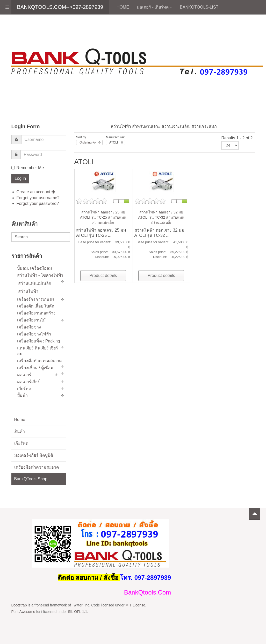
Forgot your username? (38, 198)
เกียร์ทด (24, 389)
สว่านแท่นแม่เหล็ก (35, 283)
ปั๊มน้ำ (22, 395)
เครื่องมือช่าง (29, 327)
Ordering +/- (88, 142)
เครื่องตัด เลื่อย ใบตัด (36, 306)
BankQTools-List (199, 7)
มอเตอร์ (24, 375)
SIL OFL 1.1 (77, 612)
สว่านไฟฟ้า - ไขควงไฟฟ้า (40, 275)
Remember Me (28, 168)
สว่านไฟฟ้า (28, 291)
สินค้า (20, 431)
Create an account (36, 192)
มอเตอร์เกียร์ (28, 382)
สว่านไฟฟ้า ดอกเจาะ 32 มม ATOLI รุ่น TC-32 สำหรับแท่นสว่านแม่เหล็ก (161, 217)
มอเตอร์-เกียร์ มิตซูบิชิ (34, 455)
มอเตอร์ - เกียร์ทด (154, 7)
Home (123, 7)
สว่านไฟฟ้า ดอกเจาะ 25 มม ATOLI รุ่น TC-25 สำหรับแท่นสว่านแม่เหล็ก (103, 217)
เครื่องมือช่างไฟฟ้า (34, 334)
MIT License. (136, 605)
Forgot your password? (38, 203)
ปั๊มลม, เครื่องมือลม (35, 268)
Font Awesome (23, 612)
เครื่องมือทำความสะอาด (39, 361)
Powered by (231, 526)
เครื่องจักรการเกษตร (36, 299)
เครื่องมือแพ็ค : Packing (39, 341)
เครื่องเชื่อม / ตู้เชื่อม (35, 368)
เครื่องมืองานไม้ (31, 320)
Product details (103, 276)
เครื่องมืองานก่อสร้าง (36, 313)
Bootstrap (19, 605)
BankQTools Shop (31, 479)
